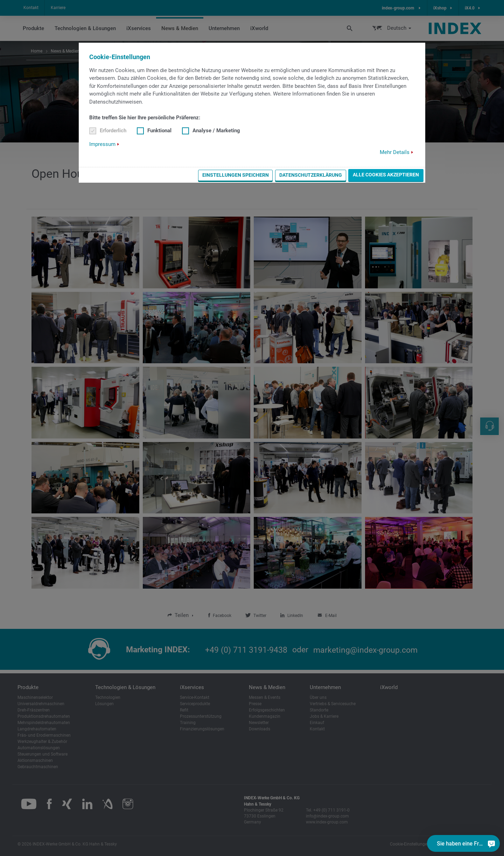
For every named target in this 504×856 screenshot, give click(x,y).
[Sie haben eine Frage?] (491, 843)
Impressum (102, 144)
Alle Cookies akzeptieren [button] (386, 175)
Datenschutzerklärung (311, 175)
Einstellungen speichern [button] (236, 175)
